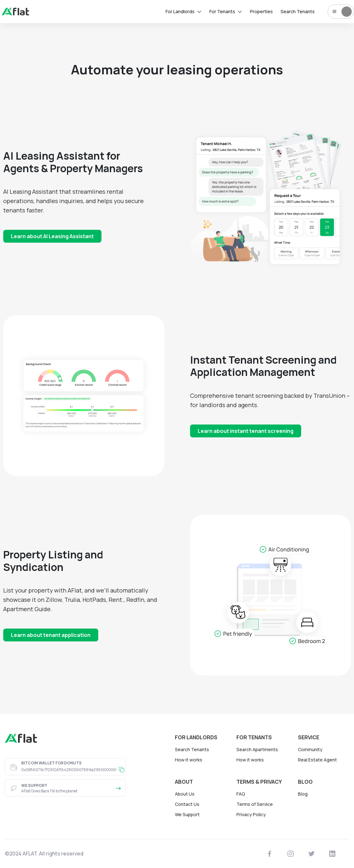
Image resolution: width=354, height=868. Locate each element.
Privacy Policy (251, 814)
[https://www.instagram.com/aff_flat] (291, 854)
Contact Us (187, 804)
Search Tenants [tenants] (298, 11)
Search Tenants (192, 749)
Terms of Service (255, 804)
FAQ (241, 794)
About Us (185, 794)
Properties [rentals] (261, 11)
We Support (187, 814)
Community (310, 749)
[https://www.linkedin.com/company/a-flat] (332, 854)
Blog (303, 794)
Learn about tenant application (51, 635)
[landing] (15, 14)
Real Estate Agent (317, 760)
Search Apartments (257, 749)
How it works (189, 760)
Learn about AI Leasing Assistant (52, 236)
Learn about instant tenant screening (246, 431)
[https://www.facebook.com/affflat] (270, 854)
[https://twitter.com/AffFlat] (312, 854)
